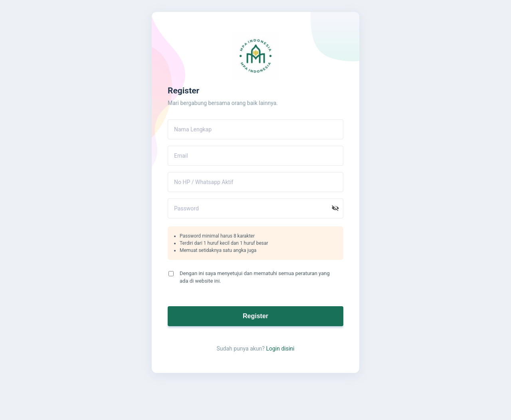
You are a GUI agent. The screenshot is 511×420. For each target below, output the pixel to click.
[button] (335, 208)
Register (255, 316)
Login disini (280, 349)
